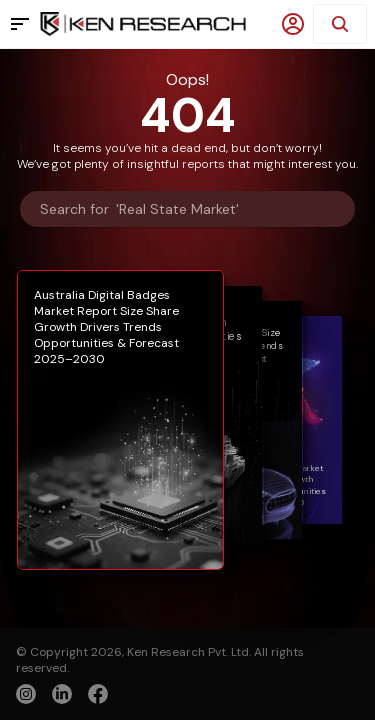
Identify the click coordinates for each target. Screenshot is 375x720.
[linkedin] (62, 694)
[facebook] (98, 696)
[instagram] (26, 694)
